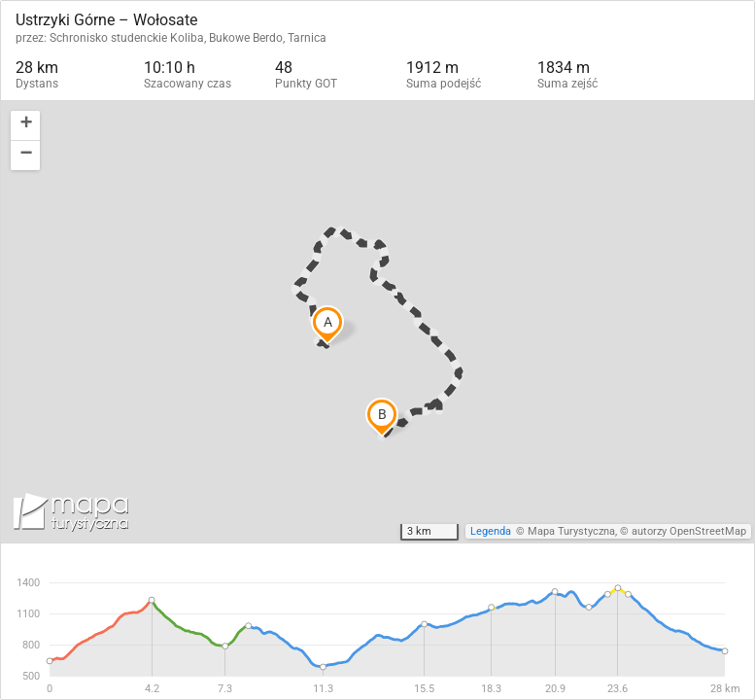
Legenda (491, 531)
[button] (25, 126)
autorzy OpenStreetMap (689, 531)
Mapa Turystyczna (571, 531)
